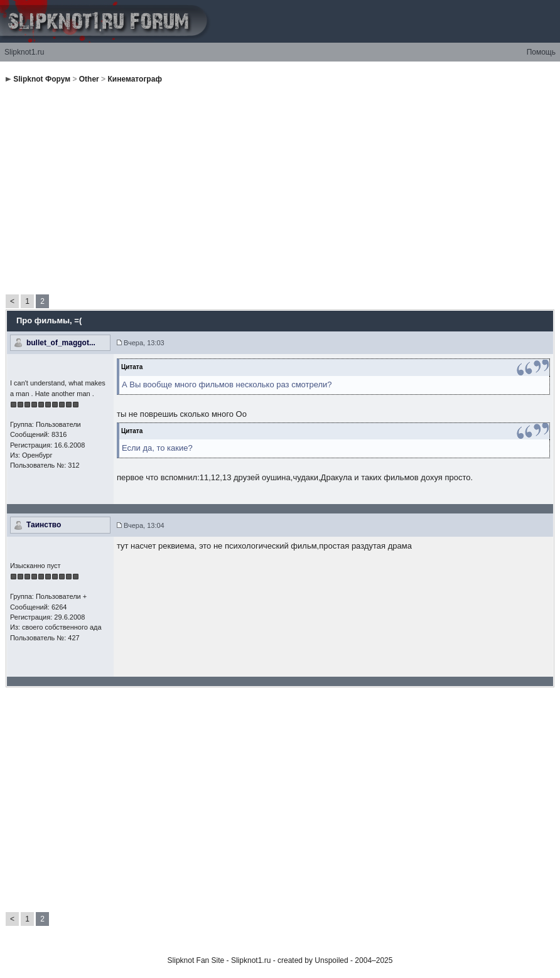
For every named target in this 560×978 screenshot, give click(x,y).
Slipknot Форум (42, 79)
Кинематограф (134, 79)
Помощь (541, 52)
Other (89, 79)
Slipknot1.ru (24, 52)
